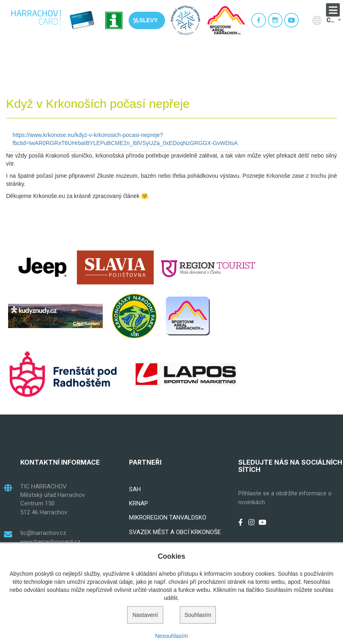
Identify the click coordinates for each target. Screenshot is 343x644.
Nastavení (145, 615)
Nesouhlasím (171, 636)
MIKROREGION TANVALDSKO (168, 518)
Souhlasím (198, 615)
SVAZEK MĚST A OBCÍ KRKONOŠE (175, 532)
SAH (135, 489)
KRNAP (139, 503)
